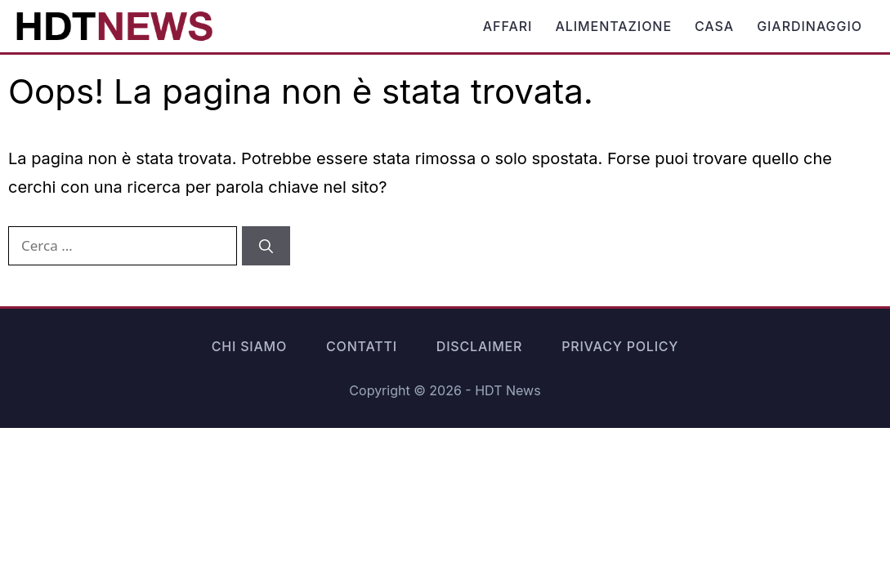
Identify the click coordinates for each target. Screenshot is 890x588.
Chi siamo (249, 346)
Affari (508, 26)
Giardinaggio (809, 26)
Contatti (362, 346)
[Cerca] (266, 246)
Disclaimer (479, 346)
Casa (714, 26)
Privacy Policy (620, 346)
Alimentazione (613, 26)
